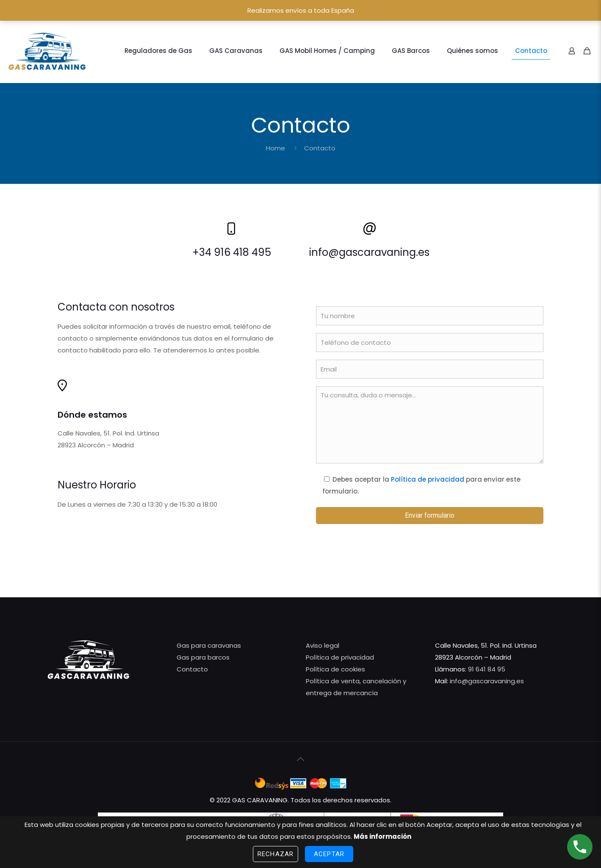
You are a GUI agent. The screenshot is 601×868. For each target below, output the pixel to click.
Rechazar (276, 854)
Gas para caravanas (209, 645)
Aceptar (329, 854)
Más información (382, 836)
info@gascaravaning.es (369, 252)
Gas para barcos (203, 657)
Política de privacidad (428, 479)
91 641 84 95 (487, 669)
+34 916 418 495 (232, 252)
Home (276, 148)
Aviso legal (323, 645)
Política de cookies (335, 669)
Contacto (192, 669)
